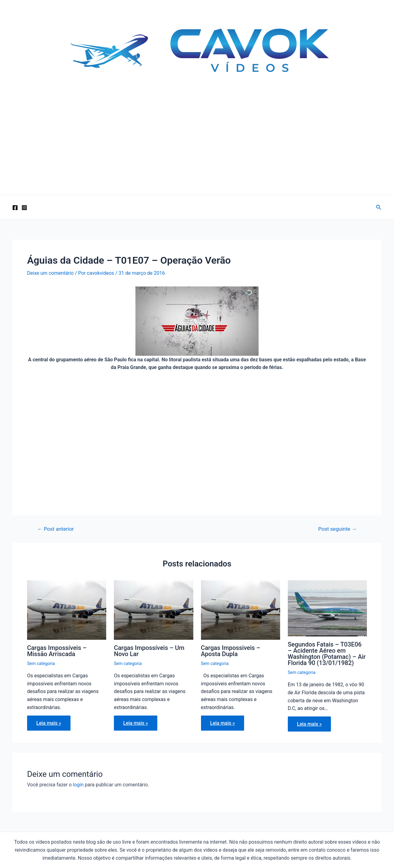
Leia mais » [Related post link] (49, 723)
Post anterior (56, 529)
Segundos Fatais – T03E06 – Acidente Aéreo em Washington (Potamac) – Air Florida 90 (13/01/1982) (327, 654)
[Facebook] (15, 208)
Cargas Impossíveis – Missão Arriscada (57, 651)
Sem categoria (41, 663)
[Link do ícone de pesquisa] (379, 207)
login (78, 785)
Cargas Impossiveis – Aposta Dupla (231, 651)
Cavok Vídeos (59, 97)
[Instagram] (24, 208)
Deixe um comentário (50, 273)
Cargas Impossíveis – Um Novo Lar (149, 651)
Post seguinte (338, 529)
